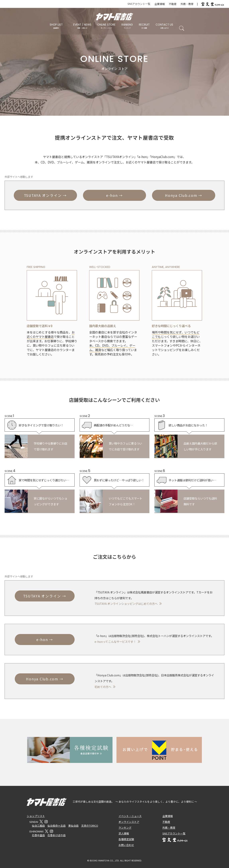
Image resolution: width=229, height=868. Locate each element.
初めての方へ (103, 687)
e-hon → (114, 195)
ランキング (125, 828)
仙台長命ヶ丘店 (57, 826)
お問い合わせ (126, 845)
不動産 (173, 4)
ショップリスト (36, 816)
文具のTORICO (90, 826)
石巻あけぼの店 (57, 835)
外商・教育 (187, 4)
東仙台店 (73, 826)
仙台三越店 (38, 826)
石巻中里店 (38, 835)
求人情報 (124, 833)
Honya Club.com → (184, 195)
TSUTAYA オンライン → (45, 195)
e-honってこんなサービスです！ (115, 642)
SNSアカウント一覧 (139, 4)
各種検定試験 (126, 839)
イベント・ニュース (130, 816)
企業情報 (160, 4)
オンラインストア (129, 822)
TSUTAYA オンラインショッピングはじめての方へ (126, 604)
